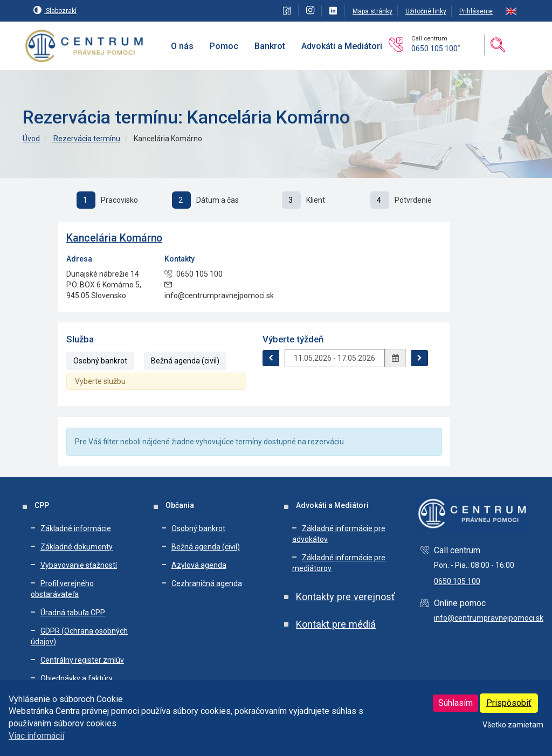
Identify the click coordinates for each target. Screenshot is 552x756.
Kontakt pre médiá (336, 624)
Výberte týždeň (293, 339)
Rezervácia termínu (86, 139)
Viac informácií (36, 736)
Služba (80, 339)
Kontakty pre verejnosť (345, 597)
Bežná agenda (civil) (185, 361)
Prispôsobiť (509, 703)
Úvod (31, 139)
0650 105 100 (436, 49)
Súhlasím (456, 703)
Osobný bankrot (100, 361)
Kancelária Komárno (114, 238)
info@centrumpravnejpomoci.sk (489, 618)
